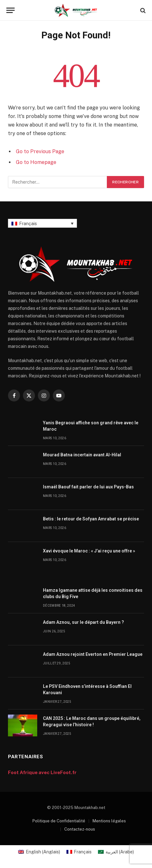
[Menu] (10, 10)
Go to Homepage (36, 162)
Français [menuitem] (28, 224)
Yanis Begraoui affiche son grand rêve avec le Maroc (91, 426)
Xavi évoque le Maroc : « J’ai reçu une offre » (89, 551)
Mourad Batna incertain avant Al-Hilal (82, 455)
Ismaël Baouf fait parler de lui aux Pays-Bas (88, 487)
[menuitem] (42, 223)
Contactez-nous (80, 829)
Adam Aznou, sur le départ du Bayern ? (83, 622)
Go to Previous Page (40, 151)
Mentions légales (109, 821)
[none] (42, 223)
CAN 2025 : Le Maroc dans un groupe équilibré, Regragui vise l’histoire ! (92, 721)
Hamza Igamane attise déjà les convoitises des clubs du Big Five (93, 593)
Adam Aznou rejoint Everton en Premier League (93, 654)
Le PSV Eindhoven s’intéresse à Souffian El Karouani (87, 689)
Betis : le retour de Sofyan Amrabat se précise (91, 519)
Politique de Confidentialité (59, 821)
